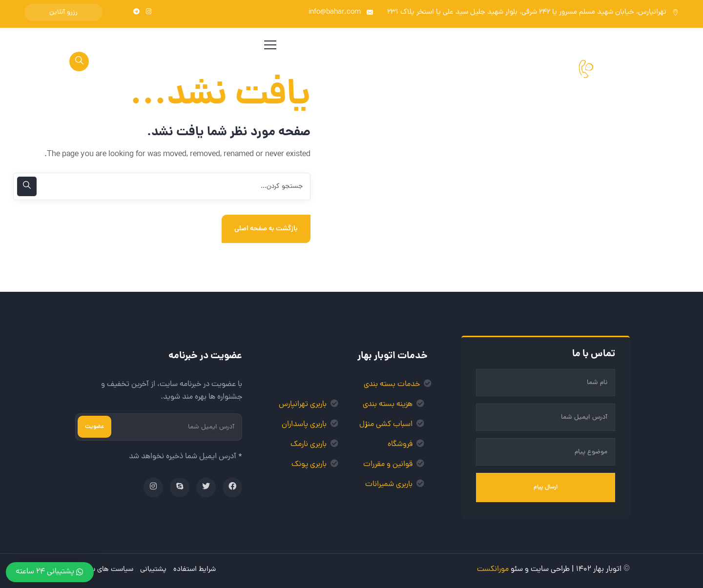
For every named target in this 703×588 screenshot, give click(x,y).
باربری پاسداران (304, 425)
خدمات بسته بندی (392, 385)
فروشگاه (400, 445)
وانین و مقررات (386, 465)
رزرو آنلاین (63, 12)
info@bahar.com (335, 12)
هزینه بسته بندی (388, 405)
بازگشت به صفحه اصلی (266, 229)
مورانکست (493, 569)
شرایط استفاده (195, 570)
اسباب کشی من (390, 425)
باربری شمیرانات (389, 485)
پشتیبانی (153, 570)
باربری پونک (309, 465)
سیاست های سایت (106, 570)
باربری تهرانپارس (303, 405)
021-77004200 (548, 80)
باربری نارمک (309, 445)
